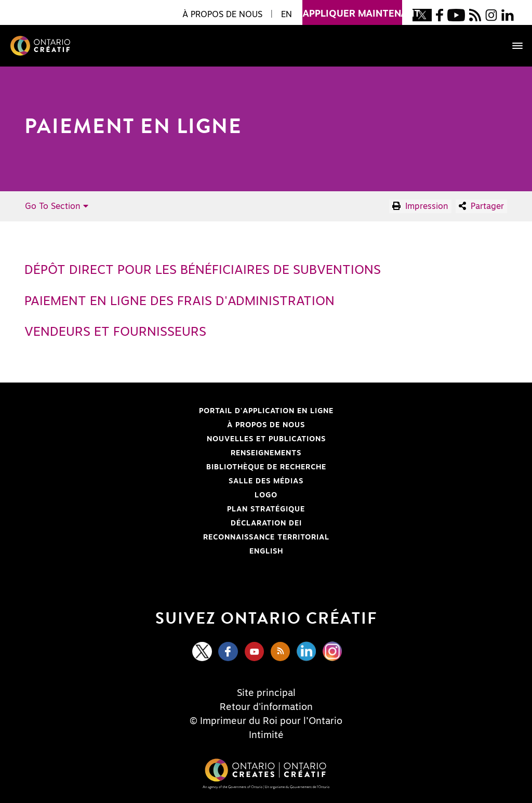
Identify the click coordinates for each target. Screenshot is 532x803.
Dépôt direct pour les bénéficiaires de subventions (203, 270)
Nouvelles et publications (266, 439)
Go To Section (57, 206)
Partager (481, 206)
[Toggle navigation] (512, 46)
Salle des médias (266, 481)
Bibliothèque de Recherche (179, 467)
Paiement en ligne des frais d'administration (179, 301)
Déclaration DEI (167, 523)
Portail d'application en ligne (183, 411)
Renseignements (266, 453)
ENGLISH (266, 551)
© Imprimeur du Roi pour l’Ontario (266, 721)
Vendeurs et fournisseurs (115, 332)
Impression (420, 206)
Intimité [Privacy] (266, 735)
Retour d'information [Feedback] (266, 707)
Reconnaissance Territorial (181, 537)
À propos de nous (266, 425)
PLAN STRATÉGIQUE (266, 509)
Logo (266, 495)
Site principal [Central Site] (266, 693)
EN (287, 15)
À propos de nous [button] (222, 15)
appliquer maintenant (352, 9)
